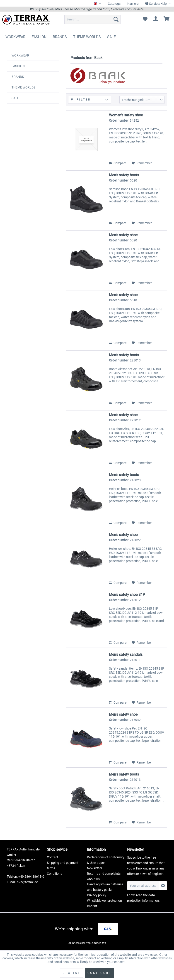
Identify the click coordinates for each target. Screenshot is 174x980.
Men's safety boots (124, 175)
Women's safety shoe (126, 115)
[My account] (156, 19)
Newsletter (95, 868)
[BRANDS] (60, 37)
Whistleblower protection (104, 901)
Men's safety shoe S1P (127, 595)
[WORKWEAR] (15, 37)
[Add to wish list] (142, 163)
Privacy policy (97, 895)
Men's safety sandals (126, 655)
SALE (15, 98)
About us (93, 879)
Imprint (92, 906)
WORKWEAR (20, 55)
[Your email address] (143, 886)
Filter (81, 99)
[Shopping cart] (167, 19)
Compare (118, 163)
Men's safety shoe (123, 235)
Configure (99, 973)
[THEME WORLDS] (87, 37)
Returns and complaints (104, 874)
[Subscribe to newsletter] (163, 886)
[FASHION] (39, 37)
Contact (53, 857)
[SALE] (111, 37)
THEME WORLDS (23, 87)
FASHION (18, 66)
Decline (71, 973)
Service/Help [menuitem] (156, 4)
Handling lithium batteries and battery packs (105, 887)
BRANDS (18, 77)
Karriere (133, 4)
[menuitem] (114, 4)
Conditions (54, 874)
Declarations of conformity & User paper (106, 860)
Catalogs (114, 4)
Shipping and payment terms (63, 865)
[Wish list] (145, 19)
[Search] (116, 19)
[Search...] (93, 19)
